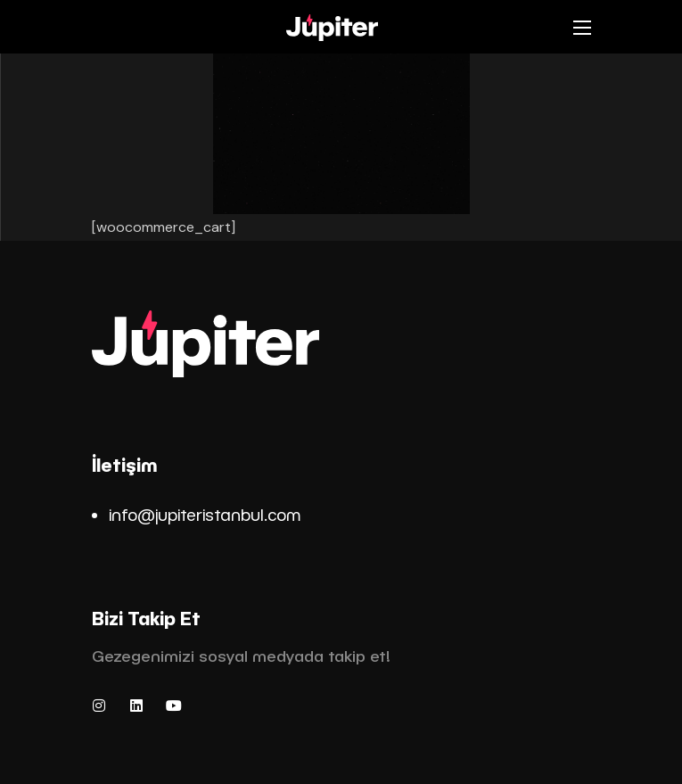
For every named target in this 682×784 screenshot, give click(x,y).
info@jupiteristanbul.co (197, 514)
